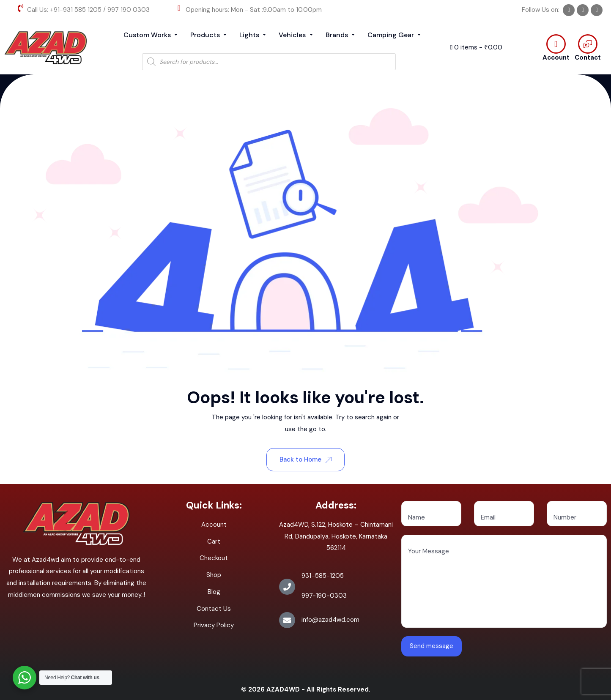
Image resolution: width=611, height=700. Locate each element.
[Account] (556, 44)
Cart (214, 541)
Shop (214, 575)
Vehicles (293, 35)
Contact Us (214, 609)
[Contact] (588, 44)
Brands (338, 35)
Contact (588, 57)
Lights (250, 35)
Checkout (214, 558)
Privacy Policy (214, 625)
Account (556, 57)
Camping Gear (392, 35)
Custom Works (148, 35)
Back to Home (305, 459)
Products (206, 35)
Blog (214, 592)
